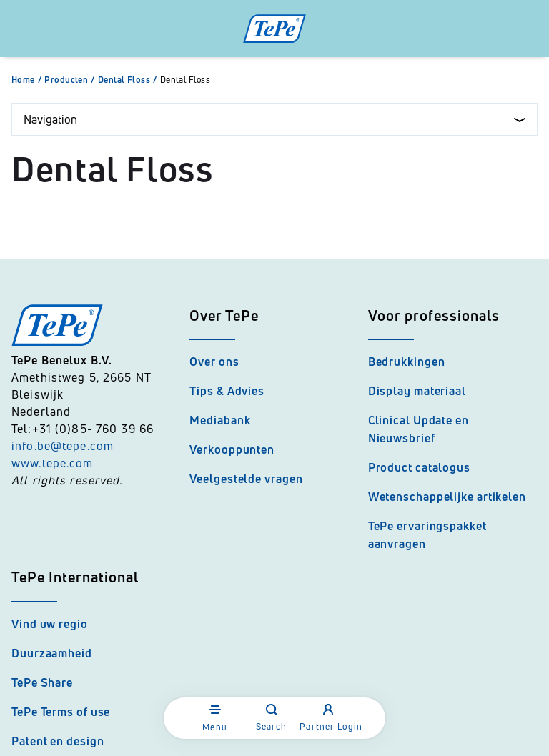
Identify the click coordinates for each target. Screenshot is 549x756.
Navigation (274, 119)
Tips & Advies (227, 391)
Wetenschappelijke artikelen (447, 497)
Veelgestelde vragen (246, 479)
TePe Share (42, 682)
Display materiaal (417, 391)
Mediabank (220, 420)
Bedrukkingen (407, 362)
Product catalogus (419, 467)
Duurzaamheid (52, 653)
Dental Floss (129, 80)
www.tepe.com (53, 463)
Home (28, 80)
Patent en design (58, 741)
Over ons (214, 362)
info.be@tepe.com (63, 446)
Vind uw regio (50, 624)
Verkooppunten (232, 449)
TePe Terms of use (61, 712)
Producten (71, 80)
